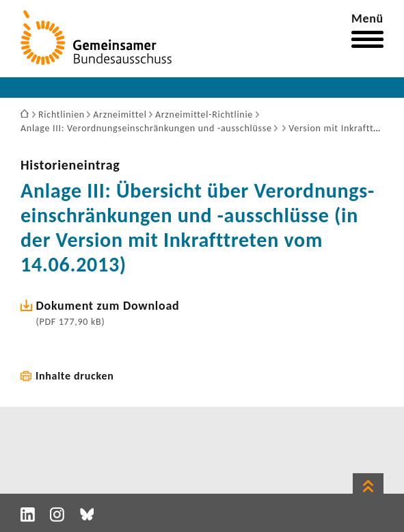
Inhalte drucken (75, 376)
